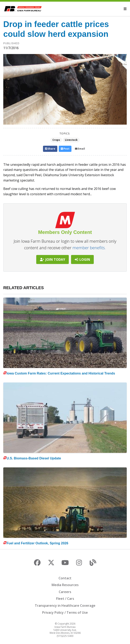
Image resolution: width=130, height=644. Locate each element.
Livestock (71, 140)
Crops (56, 140)
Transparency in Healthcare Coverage (65, 606)
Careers (65, 592)
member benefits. (89, 248)
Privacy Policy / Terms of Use (65, 612)
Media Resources (65, 585)
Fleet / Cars (65, 599)
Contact (65, 578)
